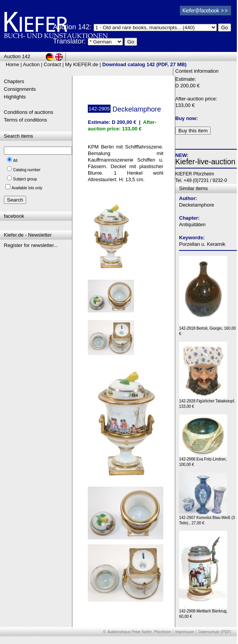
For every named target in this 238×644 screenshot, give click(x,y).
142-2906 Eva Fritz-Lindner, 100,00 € (203, 460)
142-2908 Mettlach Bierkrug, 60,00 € (203, 612)
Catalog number (27, 170)
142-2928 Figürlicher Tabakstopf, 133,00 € (207, 402)
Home (13, 64)
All (15, 161)
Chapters (14, 81)
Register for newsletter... (31, 245)
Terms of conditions (25, 120)
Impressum (185, 632)
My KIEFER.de (82, 64)
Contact (53, 64)
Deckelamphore (197, 205)
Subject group (25, 179)
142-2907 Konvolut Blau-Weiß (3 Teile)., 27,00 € (207, 518)
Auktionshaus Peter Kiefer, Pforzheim (139, 632)
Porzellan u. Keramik (202, 244)
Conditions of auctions (28, 112)
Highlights (15, 97)
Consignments (20, 89)
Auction (31, 64)
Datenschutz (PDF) (215, 632)
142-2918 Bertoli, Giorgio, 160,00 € (207, 329)
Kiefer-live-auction (205, 162)
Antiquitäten (192, 224)
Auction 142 (17, 56)
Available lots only (27, 188)
